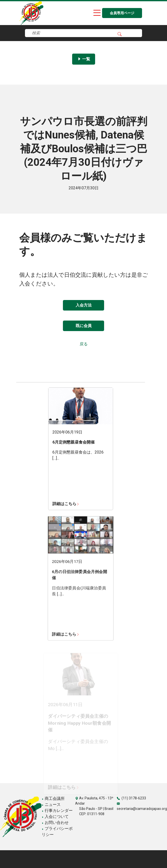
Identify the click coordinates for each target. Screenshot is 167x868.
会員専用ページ (122, 13)
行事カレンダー (57, 811)
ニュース (51, 805)
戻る (84, 344)
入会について (55, 817)
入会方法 (84, 305)
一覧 (84, 59)
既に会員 (84, 326)
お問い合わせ (55, 823)
